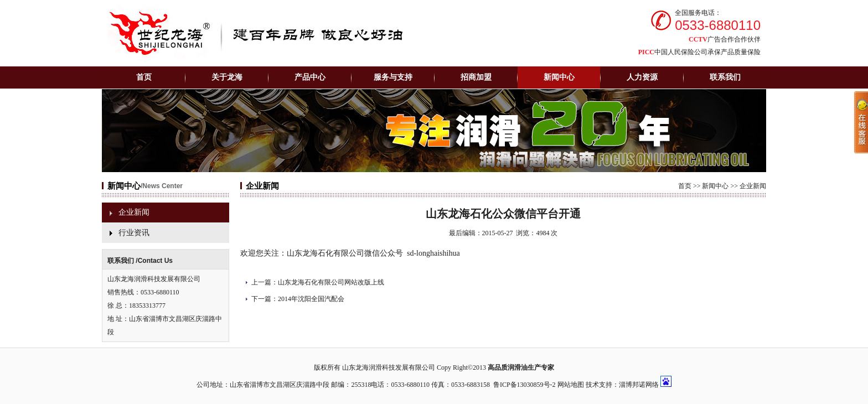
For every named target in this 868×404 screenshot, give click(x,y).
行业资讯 (134, 233)
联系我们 (725, 77)
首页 (144, 77)
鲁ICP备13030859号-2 (525, 385)
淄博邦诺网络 (639, 385)
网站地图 (571, 385)
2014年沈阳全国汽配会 (311, 299)
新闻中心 (715, 186)
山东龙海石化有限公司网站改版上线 (331, 282)
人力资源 (642, 77)
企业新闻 (134, 212)
